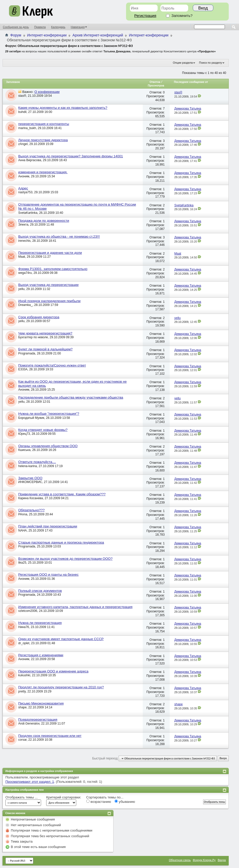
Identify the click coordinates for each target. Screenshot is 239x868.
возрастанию (99, 802)
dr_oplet (24, 643)
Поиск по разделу (211, 63)
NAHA (22, 531)
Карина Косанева (31, 498)
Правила (40, 27)
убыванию (125, 802)
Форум (16, 35)
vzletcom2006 (28, 611)
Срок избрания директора (39, 317)
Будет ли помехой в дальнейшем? (45, 349)
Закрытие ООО (30, 478)
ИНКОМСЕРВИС (30, 482)
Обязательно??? (31, 510)
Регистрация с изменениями (41, 655)
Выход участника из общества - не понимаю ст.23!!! (59, 237)
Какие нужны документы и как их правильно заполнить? (63, 108)
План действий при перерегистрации (48, 526)
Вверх (223, 759)
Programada (27, 353)
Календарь (58, 27)
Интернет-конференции (47, 35)
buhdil (22, 112)
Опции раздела (183, 63)
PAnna (23, 514)
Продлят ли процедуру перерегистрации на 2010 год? (61, 687)
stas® (22, 96)
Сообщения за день (16, 27)
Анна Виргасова (30, 160)
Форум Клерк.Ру (204, 860)
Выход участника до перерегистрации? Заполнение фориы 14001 (71, 156)
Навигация (78, 27)
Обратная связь (180, 860)
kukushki (24, 675)
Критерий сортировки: (64, 797)
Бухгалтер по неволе (33, 337)
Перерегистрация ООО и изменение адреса (53, 671)
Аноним (24, 176)
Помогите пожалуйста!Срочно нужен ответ (52, 365)
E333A (23, 369)
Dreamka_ (25, 305)
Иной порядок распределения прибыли (49, 301)
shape (22, 707)
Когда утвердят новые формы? (43, 430)
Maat (22, 257)
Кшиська (24, 450)
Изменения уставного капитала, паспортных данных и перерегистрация (75, 607)
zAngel (23, 144)
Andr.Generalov (29, 724)
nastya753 (25, 192)
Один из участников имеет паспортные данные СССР (61, 639)
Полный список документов (40, 591)
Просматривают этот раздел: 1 (30, 782)
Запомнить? (179, 16)
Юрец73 (24, 434)
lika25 (22, 563)
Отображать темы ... (22, 797)
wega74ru (25, 273)
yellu (21, 289)
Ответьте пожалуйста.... (37, 462)
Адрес (23, 188)
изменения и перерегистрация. (43, 172)
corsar (22, 740)
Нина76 (24, 627)
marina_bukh (27, 128)
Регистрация (145, 16)
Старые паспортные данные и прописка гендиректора (61, 542)
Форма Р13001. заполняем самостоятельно (53, 269)
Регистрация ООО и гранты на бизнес (48, 575)
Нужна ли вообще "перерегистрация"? (49, 414)
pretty (22, 691)
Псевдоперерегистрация (38, 720)
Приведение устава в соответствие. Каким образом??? (62, 494)
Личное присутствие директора (43, 140)
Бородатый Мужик (31, 418)
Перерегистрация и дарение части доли (50, 253)
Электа (23, 225)
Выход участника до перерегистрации (48, 285)
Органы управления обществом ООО (48, 446)
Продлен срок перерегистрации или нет (50, 736)
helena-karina (28, 466)
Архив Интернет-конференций (98, 35)
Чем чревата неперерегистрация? (45, 333)
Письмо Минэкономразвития (41, 703)
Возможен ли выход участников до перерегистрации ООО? (65, 559)
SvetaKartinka (28, 213)
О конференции (47, 92)
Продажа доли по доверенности (44, 221)
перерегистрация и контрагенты (44, 124)
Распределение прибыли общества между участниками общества (71, 397)
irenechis (24, 241)
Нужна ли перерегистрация (40, 623)
